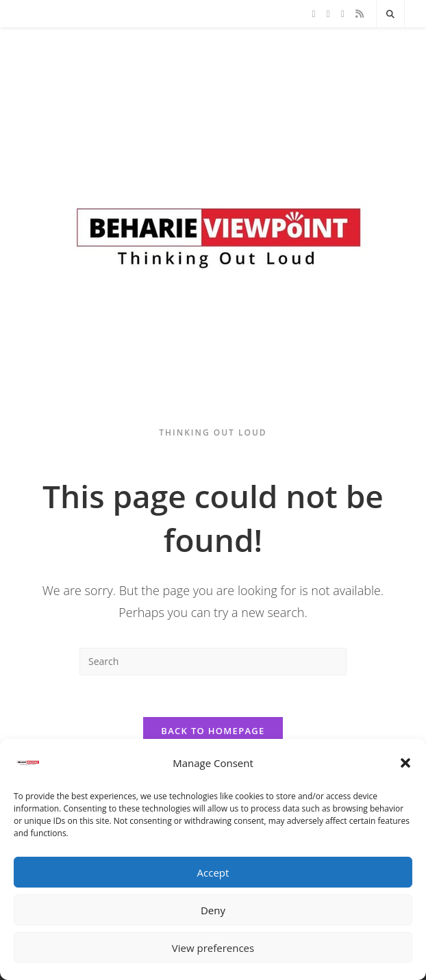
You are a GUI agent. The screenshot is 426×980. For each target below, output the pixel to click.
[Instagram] (343, 14)
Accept (213, 872)
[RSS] (360, 14)
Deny (213, 910)
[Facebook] (328, 14)
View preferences (213, 948)
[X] (314, 14)
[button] (405, 763)
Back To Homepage (213, 731)
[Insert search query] (213, 662)
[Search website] (390, 14)
